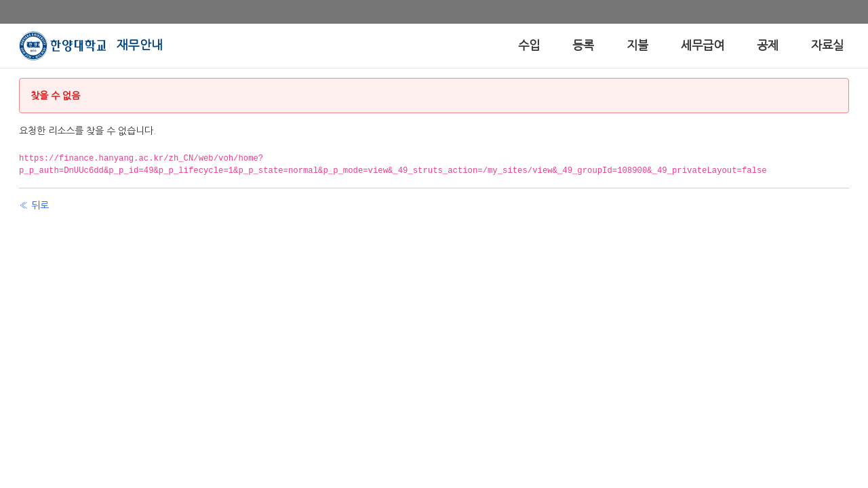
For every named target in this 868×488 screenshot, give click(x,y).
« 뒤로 (34, 205)
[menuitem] (529, 46)
